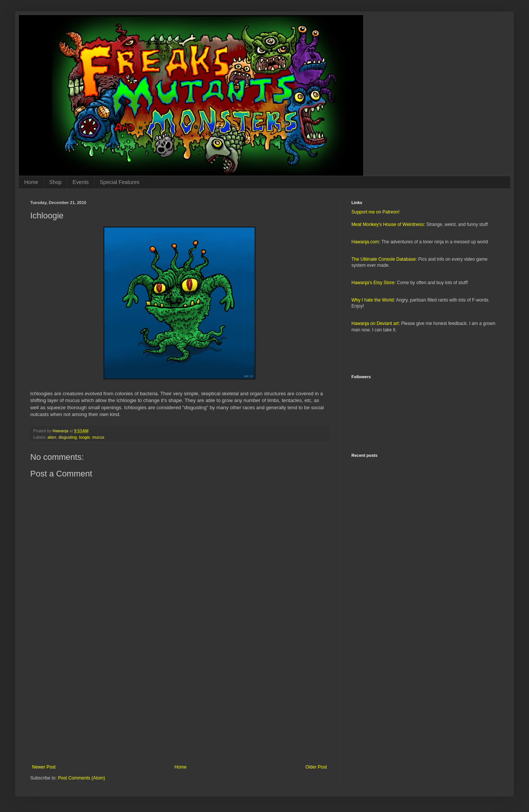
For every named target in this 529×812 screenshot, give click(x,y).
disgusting (68, 437)
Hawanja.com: (366, 242)
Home (31, 182)
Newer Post (44, 767)
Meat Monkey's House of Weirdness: (388, 224)
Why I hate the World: (373, 300)
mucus (98, 437)
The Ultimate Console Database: (384, 259)
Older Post (316, 767)
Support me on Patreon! (375, 212)
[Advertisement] (179, 702)
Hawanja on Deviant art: (376, 323)
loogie (84, 437)
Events (81, 182)
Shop (55, 182)
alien (52, 437)
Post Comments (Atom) (81, 778)
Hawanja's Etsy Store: (374, 283)
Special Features (120, 182)
